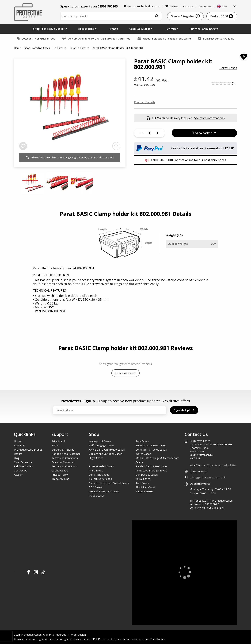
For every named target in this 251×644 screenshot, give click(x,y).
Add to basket (204, 133)
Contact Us (205, 6)
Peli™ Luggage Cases (102, 445)
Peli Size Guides (23, 466)
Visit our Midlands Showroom (142, 6)
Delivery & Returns (63, 450)
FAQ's (55, 445)
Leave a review (125, 373)
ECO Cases (96, 487)
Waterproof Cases (100, 441)
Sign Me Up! (184, 410)
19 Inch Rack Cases (100, 479)
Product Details (145, 102)
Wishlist (172, 6)
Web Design (78, 635)
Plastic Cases (97, 495)
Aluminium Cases (146, 487)
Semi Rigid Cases (99, 475)
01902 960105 (108, 6)
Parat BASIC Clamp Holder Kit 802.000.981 (118, 48)
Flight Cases (96, 458)
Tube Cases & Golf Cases (151, 445)
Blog (17, 458)
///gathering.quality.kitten (222, 465)
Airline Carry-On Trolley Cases (107, 450)
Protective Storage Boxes (151, 470)
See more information (209, 118)
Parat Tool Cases (80, 48)
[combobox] (227, 6)
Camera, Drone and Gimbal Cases (109, 483)
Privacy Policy (60, 475)
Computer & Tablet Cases (151, 450)
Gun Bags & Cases (147, 475)
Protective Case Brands (28, 450)
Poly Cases (142, 441)
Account (19, 475)
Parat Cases (228, 68)
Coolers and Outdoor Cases (106, 454)
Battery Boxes (144, 491)
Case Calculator (23, 462)
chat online (186, 160)
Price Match (58, 441)
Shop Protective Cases (37, 48)
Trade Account (60, 479)
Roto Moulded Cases (101, 466)
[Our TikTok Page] (43, 573)
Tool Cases (60, 48)
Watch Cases (143, 454)
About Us (188, 6)
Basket (222, 16)
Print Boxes (96, 470)
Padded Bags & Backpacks (152, 466)
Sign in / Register (185, 16)
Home (18, 48)
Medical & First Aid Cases (104, 491)
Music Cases (143, 479)
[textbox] (227, 6)
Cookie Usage (60, 470)
